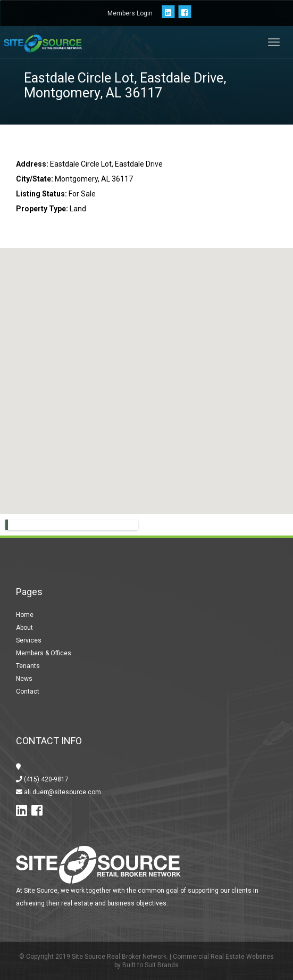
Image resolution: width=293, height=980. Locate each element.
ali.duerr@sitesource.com (62, 792)
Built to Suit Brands (150, 965)
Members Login (130, 13)
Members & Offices (44, 653)
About (24, 628)
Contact (28, 691)
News (24, 679)
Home (25, 615)
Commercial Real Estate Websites (223, 957)
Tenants (28, 666)
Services (29, 640)
